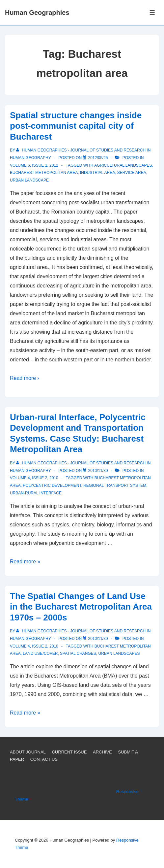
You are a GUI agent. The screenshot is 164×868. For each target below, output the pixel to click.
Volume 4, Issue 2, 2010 (34, 478)
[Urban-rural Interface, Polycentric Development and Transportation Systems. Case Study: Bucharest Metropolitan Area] (98, 471)
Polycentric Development (52, 485)
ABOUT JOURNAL (28, 752)
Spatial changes (78, 653)
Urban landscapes (119, 653)
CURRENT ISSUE (69, 752)
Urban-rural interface (36, 493)
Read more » (25, 562)
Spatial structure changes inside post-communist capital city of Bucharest (76, 126)
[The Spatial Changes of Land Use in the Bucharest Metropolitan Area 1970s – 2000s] (98, 639)
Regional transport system (115, 485)
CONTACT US (44, 759)
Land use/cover (40, 653)
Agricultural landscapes (123, 165)
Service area (132, 173)
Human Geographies (37, 13)
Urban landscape (29, 180)
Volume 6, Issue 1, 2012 (34, 165)
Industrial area (97, 173)
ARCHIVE (102, 752)
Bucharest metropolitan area (44, 173)
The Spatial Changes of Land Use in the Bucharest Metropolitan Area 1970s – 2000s (81, 607)
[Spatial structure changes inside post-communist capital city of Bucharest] (98, 158)
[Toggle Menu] (152, 13)
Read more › (25, 378)
